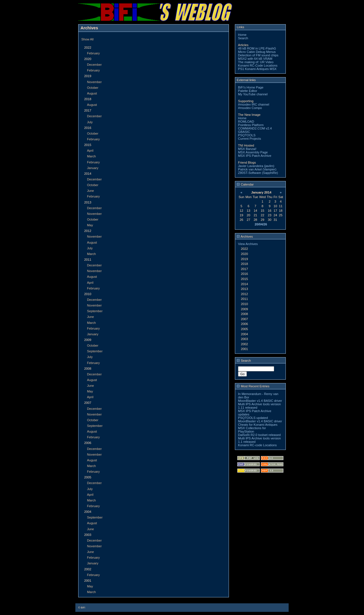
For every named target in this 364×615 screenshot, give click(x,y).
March (91, 156)
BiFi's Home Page (251, 87)
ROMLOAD (246, 122)
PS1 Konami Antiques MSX (257, 69)
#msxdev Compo (250, 108)
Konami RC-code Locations (257, 445)
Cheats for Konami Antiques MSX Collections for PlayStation (258, 428)
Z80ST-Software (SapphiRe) (258, 173)
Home (242, 35)
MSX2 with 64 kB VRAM (255, 59)
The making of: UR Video (256, 62)
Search (243, 38)
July (90, 122)
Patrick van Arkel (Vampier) (257, 169)
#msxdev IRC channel (254, 104)
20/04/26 (261, 224)
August (92, 93)
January (93, 168)
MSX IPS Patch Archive (255, 156)
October (93, 88)
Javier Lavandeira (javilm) (256, 166)
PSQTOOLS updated (253, 418)
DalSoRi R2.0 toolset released (259, 435)
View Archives (248, 244)
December (94, 65)
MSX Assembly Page (253, 152)
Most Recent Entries (253, 386)
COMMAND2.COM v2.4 (255, 128)
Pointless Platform (251, 125)
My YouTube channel (253, 94)
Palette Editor (248, 91)
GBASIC (244, 132)
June (90, 191)
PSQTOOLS (247, 135)
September (95, 311)
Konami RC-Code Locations (258, 65)
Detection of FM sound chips (258, 55)
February (93, 53)
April (90, 151)
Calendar (245, 184)
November (94, 82)
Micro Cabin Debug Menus (257, 52)
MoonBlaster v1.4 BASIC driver (260, 401)
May (90, 225)
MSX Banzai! (247, 149)
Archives (245, 236)
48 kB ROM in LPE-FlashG (257, 48)
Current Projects (250, 139)
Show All (87, 39)
